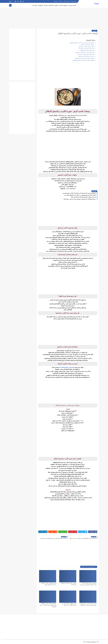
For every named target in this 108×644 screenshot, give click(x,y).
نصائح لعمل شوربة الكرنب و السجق (86, 54)
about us (61, 1)
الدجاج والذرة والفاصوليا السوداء (67, 367)
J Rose (97, 4)
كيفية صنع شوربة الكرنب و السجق (86, 47)
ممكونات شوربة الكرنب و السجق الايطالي (84, 58)
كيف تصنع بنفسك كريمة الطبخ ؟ (87, 51)
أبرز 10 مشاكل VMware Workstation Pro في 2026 (83, 197)
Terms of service (67, 1)
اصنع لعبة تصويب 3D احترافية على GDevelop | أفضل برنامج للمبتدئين (79, 193)
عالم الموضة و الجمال (49, 5)
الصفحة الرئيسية (72, 5)
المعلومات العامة (63, 5)
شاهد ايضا (35, 5)
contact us (56, 1)
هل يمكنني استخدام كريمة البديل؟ (86, 49)
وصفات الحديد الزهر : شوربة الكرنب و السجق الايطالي (82, 43)
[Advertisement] (54, 15)
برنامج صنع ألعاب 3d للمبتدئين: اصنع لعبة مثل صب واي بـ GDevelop (79, 199)
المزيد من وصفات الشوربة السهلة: (86, 56)
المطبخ (57, 5)
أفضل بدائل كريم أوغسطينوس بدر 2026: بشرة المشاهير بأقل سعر (80, 195)
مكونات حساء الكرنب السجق (87, 45)
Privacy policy (74, 1)
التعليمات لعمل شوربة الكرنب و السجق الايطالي (83, 60)
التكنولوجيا (40, 5)
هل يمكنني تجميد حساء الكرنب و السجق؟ (85, 53)
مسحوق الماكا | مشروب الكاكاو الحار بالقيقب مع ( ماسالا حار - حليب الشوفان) (48, 605)
